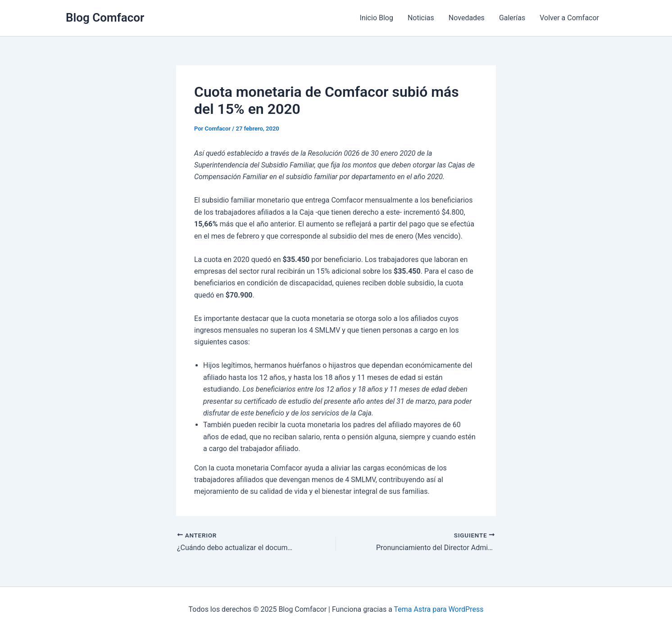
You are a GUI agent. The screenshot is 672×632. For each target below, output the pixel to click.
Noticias (421, 18)
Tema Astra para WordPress (439, 609)
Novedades (467, 18)
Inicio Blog (377, 18)
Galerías (512, 18)
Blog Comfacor (105, 18)
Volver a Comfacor (569, 18)
